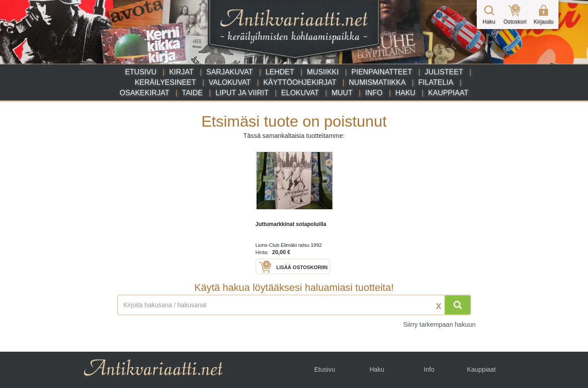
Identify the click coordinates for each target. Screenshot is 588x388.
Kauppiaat (448, 93)
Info (374, 93)
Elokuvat (300, 93)
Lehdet (280, 72)
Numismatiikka (377, 82)
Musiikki (323, 72)
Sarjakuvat (230, 72)
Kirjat (181, 72)
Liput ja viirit (242, 93)
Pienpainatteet (382, 72)
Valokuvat (229, 82)
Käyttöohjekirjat (300, 82)
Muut (342, 93)
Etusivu (141, 72)
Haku (405, 93)
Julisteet (444, 72)
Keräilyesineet (166, 82)
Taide (193, 93)
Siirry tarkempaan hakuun (440, 324)
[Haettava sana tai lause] (294, 305)
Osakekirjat (145, 93)
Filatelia (436, 82)
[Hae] (458, 305)
